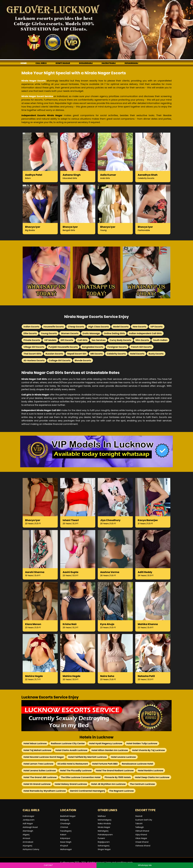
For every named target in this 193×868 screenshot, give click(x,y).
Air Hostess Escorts (34, 360)
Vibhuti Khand (142, 831)
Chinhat (64, 827)
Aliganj (26, 835)
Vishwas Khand (143, 846)
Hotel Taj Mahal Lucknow (37, 750)
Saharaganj (104, 846)
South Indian (160, 340)
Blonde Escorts (83, 360)
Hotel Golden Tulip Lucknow (142, 743)
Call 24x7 (48, 865)
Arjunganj (27, 846)
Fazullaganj (66, 831)
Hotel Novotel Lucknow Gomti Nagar (44, 757)
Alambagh (28, 831)
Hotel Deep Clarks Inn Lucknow (152, 777)
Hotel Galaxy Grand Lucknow (71, 784)
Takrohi (139, 824)
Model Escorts (121, 327)
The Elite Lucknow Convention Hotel (81, 777)
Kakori (63, 835)
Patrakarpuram (105, 835)
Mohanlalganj (105, 820)
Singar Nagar (104, 849)
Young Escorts (49, 333)
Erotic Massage (91, 333)
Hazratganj (109, 63)
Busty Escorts (156, 354)
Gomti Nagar (63, 63)
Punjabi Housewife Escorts (63, 347)
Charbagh (65, 824)
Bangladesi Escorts (93, 347)
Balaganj (65, 820)
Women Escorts (70, 333)
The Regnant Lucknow (121, 791)
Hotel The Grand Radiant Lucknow (115, 770)
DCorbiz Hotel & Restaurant (73, 764)
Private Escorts (32, 340)
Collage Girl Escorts (60, 360)
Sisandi (139, 816)
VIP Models (50, 340)
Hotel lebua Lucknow (35, 743)
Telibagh (140, 827)
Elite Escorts (30, 333)
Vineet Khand (142, 842)
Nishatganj (103, 831)
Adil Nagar (28, 824)
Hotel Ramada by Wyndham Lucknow (45, 791)
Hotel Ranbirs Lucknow (151, 770)
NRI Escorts (97, 354)
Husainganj (131, 63)
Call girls (41, 63)
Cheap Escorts (76, 327)
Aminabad (28, 842)
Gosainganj (86, 63)
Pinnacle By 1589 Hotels (118, 777)
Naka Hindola (104, 824)
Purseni (101, 838)
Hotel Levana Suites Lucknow (40, 770)
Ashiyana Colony (31, 849)
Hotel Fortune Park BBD (105, 764)
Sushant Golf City (144, 820)
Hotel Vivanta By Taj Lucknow (149, 750)
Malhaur (102, 816)
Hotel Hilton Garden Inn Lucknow (110, 750)
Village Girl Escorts (34, 347)
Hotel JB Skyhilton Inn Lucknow (108, 784)
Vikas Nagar (141, 838)
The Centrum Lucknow (142, 784)
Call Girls (82, 340)
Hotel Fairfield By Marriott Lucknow (87, 757)
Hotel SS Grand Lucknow (37, 784)
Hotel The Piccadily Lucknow (76, 770)
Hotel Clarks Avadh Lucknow (71, 750)
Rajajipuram (104, 842)
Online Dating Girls (114, 333)
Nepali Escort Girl (77, 354)
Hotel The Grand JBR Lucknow (40, 777)
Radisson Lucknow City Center (68, 743)
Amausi (26, 838)
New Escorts (139, 327)
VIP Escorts (157, 327)
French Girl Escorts (141, 347)
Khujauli (64, 846)
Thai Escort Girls (32, 354)
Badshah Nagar (68, 816)
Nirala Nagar (104, 827)
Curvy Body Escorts (120, 340)
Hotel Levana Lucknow (123, 757)
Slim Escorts (142, 340)
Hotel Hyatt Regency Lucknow (106, 743)
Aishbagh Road (30, 827)
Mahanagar (66, 849)
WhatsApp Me (145, 865)
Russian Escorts (54, 354)
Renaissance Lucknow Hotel (137, 764)
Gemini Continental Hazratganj (87, 791)
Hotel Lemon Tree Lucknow (38, 764)
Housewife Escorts (54, 327)
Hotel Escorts (137, 354)
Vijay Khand (141, 835)
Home (24, 63)
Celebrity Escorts (116, 354)
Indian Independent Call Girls (145, 333)
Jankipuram (29, 820)
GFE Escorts (67, 340)
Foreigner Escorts (117, 347)
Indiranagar (28, 816)
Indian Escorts (31, 327)
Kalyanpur (65, 838)
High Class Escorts (99, 327)
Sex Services (99, 340)
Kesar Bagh (66, 842)
